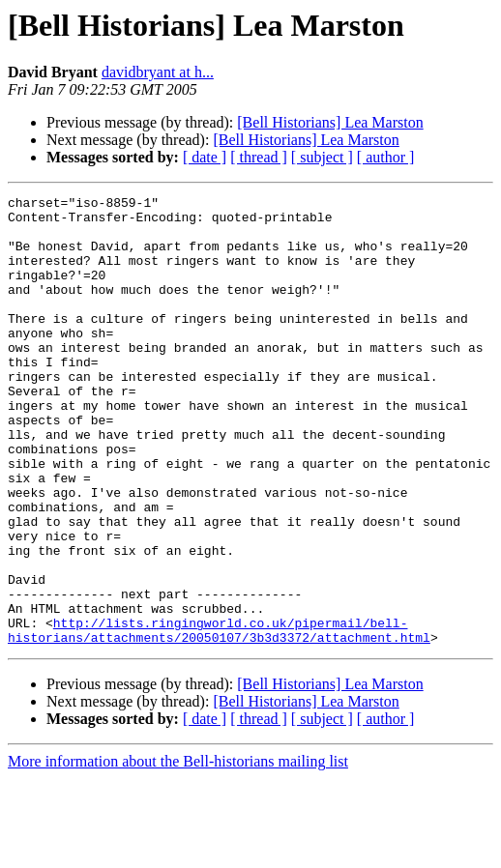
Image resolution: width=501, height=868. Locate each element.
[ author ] (386, 157)
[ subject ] (322, 157)
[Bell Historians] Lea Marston (330, 122)
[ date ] (205, 157)
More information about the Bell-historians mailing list (178, 851)
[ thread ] (259, 157)
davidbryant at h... (158, 72)
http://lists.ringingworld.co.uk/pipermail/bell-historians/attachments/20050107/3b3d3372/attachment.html (219, 718)
